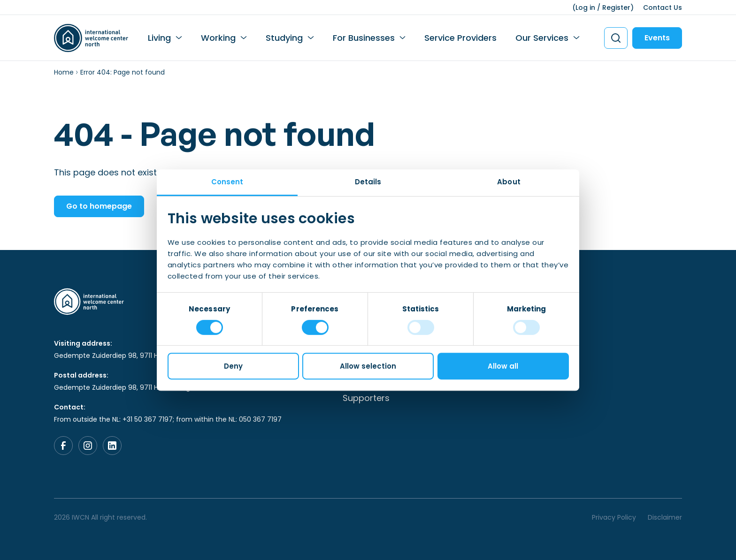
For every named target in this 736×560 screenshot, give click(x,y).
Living (159, 38)
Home (64, 72)
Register (616, 8)
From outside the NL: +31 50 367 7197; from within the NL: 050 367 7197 (168, 419)
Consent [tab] (227, 182)
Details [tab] (368, 182)
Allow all (503, 366)
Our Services (542, 38)
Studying (284, 38)
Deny (233, 366)
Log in (585, 8)
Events (657, 38)
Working (218, 38)
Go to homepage (99, 206)
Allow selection (368, 366)
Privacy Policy (614, 517)
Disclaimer (665, 517)
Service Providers (460, 38)
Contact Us (663, 8)
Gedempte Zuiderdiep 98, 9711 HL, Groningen (126, 356)
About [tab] (509, 182)
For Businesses (364, 38)
